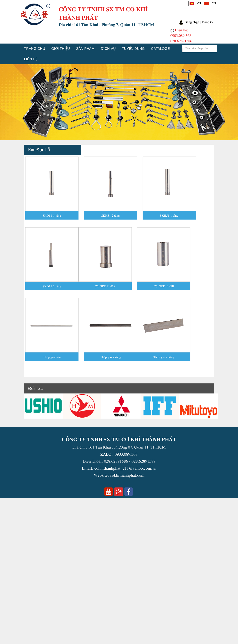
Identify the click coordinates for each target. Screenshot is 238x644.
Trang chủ (35, 49)
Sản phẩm (85, 49)
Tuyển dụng (133, 49)
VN (195, 3)
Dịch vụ (108, 49)
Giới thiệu (61, 49)
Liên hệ (31, 59)
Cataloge (160, 49)
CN (210, 3)
